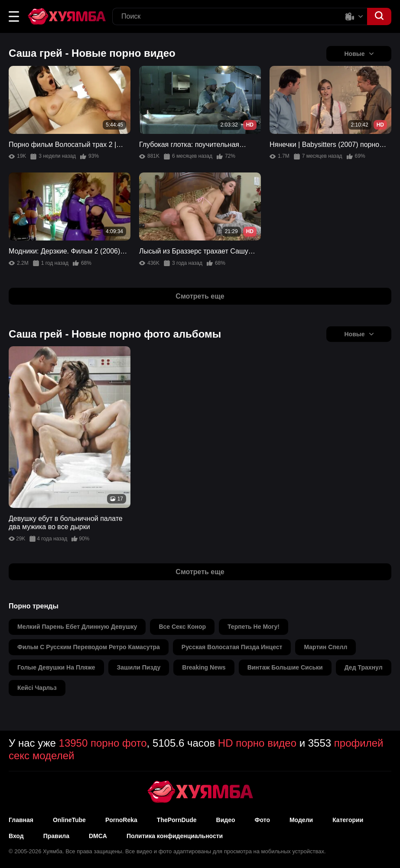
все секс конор (182, 627)
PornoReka (121, 820)
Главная (21, 820)
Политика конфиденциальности (175, 836)
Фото (262, 820)
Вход (16, 836)
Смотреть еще (200, 296)
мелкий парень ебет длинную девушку (77, 627)
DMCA (98, 836)
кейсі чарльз (37, 688)
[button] (14, 16)
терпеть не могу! (254, 627)
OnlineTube (69, 820)
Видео (226, 820)
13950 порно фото (103, 743)
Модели (301, 820)
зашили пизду (139, 667)
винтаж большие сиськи (285, 667)
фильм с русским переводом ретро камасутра (89, 647)
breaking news (204, 667)
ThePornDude (177, 820)
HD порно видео (257, 743)
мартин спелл (325, 647)
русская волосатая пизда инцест (232, 647)
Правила (56, 836)
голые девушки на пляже (56, 667)
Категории (348, 820)
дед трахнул (364, 667)
